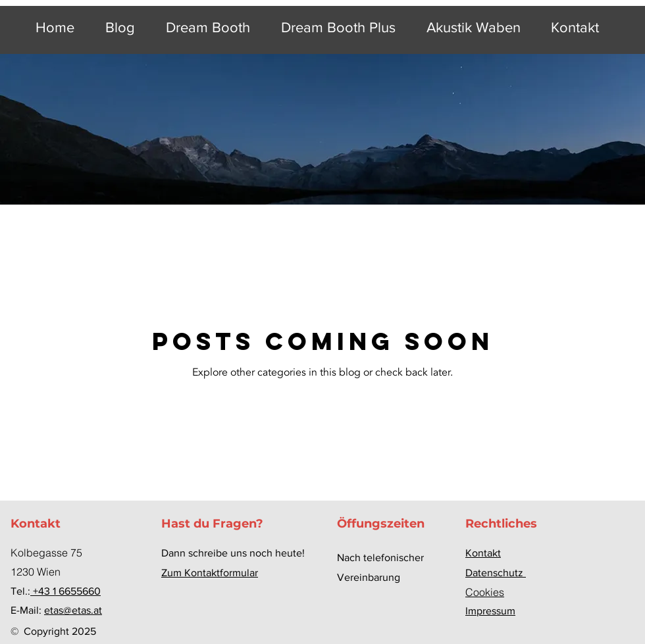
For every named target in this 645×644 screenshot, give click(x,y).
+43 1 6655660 (65, 591)
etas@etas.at (73, 610)
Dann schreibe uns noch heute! (233, 553)
